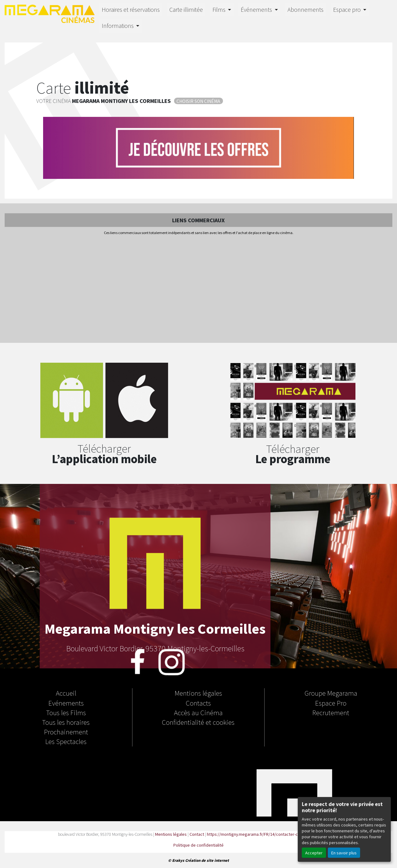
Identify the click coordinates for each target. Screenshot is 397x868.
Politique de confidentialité (198, 845)
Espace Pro (331, 703)
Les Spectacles (66, 741)
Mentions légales (198, 693)
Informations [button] (118, 26)
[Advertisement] (198, 290)
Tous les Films (66, 712)
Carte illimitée (186, 9)
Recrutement (331, 712)
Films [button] (220, 9)
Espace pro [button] (348, 9)
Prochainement (66, 732)
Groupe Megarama (331, 693)
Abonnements (306, 9)
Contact (197, 834)
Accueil (66, 693)
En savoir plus (344, 853)
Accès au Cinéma (198, 712)
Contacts (198, 703)
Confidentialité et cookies (198, 722)
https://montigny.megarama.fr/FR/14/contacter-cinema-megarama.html (273, 834)
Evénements (66, 703)
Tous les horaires (66, 722)
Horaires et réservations (131, 9)
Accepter (314, 853)
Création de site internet (207, 860)
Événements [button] (257, 9)
